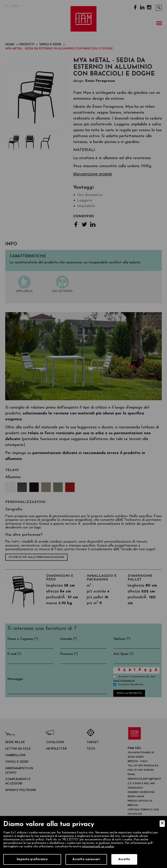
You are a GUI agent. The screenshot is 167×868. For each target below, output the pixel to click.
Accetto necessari (86, 859)
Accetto (124, 859)
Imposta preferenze (32, 859)
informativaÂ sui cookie (98, 847)
